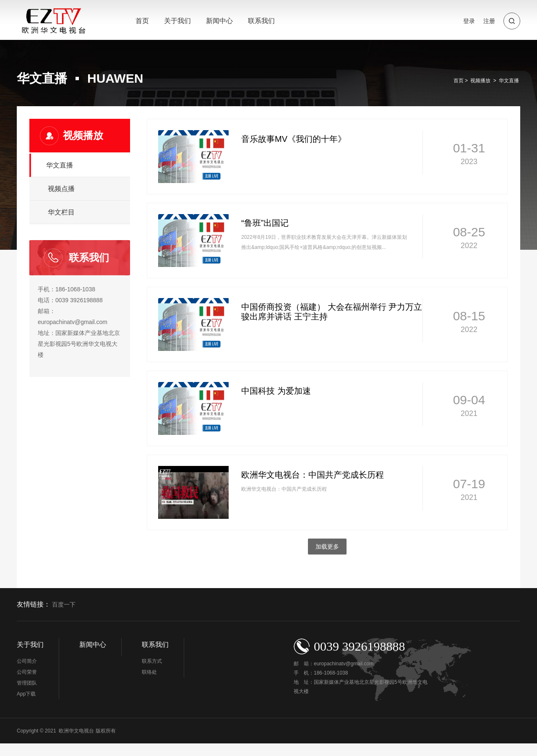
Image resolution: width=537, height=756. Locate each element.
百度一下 (64, 605)
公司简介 (27, 661)
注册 (489, 21)
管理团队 (27, 683)
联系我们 (261, 21)
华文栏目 (61, 212)
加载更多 (327, 547)
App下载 (26, 694)
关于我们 (177, 21)
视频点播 (61, 189)
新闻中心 (219, 21)
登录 (469, 21)
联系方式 (152, 661)
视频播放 (480, 81)
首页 (142, 21)
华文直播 (509, 81)
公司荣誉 (27, 672)
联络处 (149, 672)
